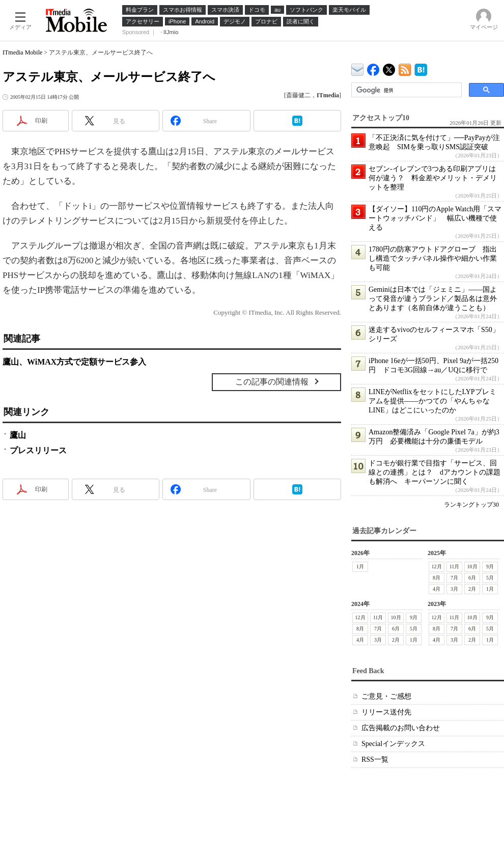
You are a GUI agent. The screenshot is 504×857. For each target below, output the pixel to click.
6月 (472, 578)
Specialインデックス (393, 744)
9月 (490, 566)
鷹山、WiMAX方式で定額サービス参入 (74, 362)
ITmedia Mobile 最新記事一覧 (405, 68)
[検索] (405, 90)
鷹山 (18, 435)
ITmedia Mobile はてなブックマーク (421, 68)
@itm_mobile (389, 67)
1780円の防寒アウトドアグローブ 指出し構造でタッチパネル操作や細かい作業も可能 (433, 258)
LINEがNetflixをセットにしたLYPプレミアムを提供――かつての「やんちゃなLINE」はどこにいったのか (432, 401)
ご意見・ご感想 (386, 696)
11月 (455, 566)
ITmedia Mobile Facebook (373, 67)
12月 (437, 566)
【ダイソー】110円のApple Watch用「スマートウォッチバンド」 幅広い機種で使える (435, 218)
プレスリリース (38, 450)
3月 (454, 589)
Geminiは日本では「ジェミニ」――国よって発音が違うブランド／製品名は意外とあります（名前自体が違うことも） (433, 299)
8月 (437, 578)
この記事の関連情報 (272, 382)
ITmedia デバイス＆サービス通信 (358, 68)
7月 (454, 578)
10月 (472, 566)
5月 (490, 578)
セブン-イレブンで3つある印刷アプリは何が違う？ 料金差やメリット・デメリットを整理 (433, 178)
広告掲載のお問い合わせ (401, 728)
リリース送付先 (386, 712)
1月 (360, 566)
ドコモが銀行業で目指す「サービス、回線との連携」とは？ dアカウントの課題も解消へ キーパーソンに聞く (435, 472)
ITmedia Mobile (22, 52)
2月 (472, 589)
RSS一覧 (375, 759)
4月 (437, 589)
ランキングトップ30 (471, 505)
